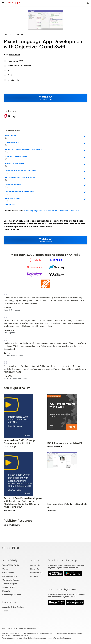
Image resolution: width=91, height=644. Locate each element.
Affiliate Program (10, 584)
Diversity (6, 591)
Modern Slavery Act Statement (59, 638)
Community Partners (11, 580)
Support (35, 560)
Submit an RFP (9, 587)
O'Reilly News (8, 573)
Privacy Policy (36, 573)
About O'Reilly (10, 560)
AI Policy (34, 576)
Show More (10, 205)
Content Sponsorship (12, 595)
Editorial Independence (37, 638)
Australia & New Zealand (13, 607)
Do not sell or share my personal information (19, 628)
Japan (5, 611)
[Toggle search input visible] (88, 3)
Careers (6, 569)
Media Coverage (10, 576)
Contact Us (35, 565)
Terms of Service (9, 638)
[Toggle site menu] (3, 3)
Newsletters (35, 569)
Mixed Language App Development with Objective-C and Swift (51, 211)
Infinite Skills (13, 80)
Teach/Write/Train (11, 565)
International (9, 602)
